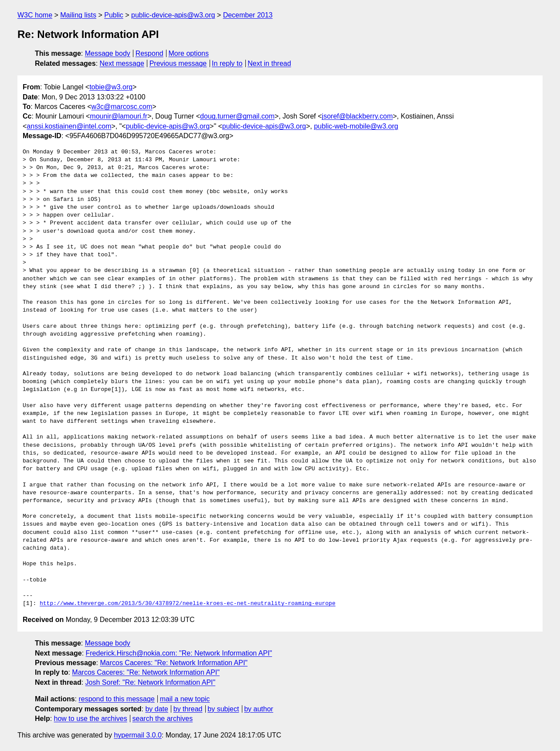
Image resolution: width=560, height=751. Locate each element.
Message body (108, 53)
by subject (223, 709)
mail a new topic (185, 699)
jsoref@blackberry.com (358, 116)
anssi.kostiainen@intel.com (69, 126)
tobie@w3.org (111, 87)
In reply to (227, 63)
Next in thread (269, 63)
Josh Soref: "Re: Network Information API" (151, 682)
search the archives (163, 719)
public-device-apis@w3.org (173, 15)
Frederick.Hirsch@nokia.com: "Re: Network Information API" (179, 653)
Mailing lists (78, 15)
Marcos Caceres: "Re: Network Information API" (174, 663)
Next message (122, 63)
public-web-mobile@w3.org (356, 126)
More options (189, 53)
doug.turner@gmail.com (237, 116)
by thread (188, 709)
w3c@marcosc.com (122, 107)
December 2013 (248, 15)
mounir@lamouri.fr (119, 116)
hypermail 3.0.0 (137, 735)
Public (114, 15)
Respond (149, 53)
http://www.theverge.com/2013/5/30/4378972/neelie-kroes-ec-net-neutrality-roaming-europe (188, 604)
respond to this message (116, 699)
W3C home (35, 15)
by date (156, 709)
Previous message (178, 63)
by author (259, 709)
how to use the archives (91, 719)
